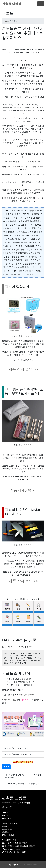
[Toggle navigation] (41, 4)
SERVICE (6, 816)
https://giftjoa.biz (26, 695)
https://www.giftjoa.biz (17, 754)
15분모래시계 (8, 835)
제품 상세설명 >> (23, 369)
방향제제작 (7, 826)
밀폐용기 (6, 832)
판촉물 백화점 (12, 4)
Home (6, 21)
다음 (14, 700)
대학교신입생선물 (10, 823)
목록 (6, 767)
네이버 (7, 700)
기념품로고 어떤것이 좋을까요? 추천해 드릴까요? (24, 784)
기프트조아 (28, 336)
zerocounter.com (9, 803)
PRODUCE (6, 818)
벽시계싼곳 (7, 829)
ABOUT (5, 813)
